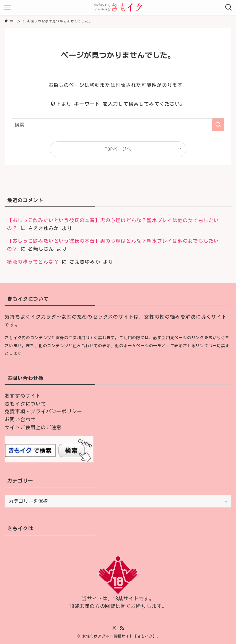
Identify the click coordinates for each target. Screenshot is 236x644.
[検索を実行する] (218, 125)
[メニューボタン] (7, 7)
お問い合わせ (20, 419)
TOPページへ (118, 149)
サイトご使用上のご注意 (33, 427)
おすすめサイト (23, 396)
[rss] (122, 628)
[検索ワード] (118, 125)
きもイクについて (25, 404)
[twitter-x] (114, 628)
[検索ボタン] (229, 7)
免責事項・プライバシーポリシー (43, 411)
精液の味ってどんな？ (33, 262)
